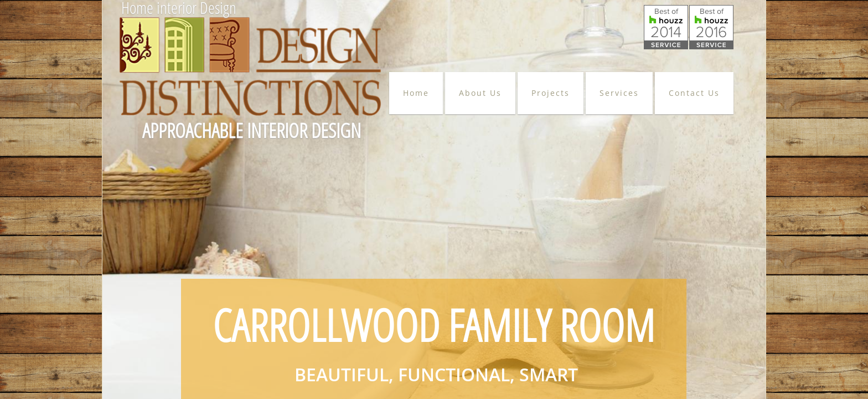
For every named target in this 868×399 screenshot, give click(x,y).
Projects (551, 93)
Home (416, 93)
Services (619, 93)
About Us (480, 93)
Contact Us (694, 93)
